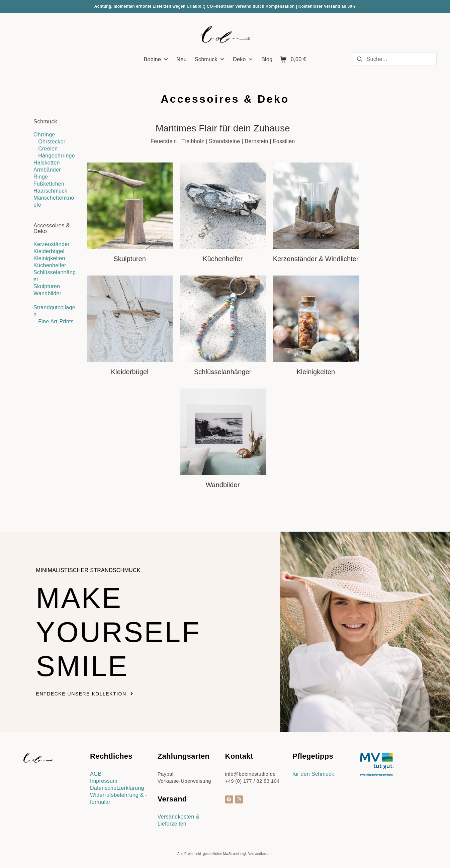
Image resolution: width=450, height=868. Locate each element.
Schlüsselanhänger (223, 372)
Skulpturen (47, 286)
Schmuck (45, 122)
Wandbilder (47, 293)
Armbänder (47, 170)
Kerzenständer (52, 244)
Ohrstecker (52, 142)
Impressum (104, 781)
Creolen (48, 149)
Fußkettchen (49, 184)
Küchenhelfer (50, 265)
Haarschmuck (50, 191)
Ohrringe (44, 135)
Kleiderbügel (49, 251)
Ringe (41, 177)
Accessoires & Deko (52, 228)
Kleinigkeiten (49, 258)
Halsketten (47, 163)
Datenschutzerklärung (117, 788)
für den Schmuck (313, 774)
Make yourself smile (118, 632)
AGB (96, 774)
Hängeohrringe (57, 156)
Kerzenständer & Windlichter (316, 259)
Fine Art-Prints (56, 321)
